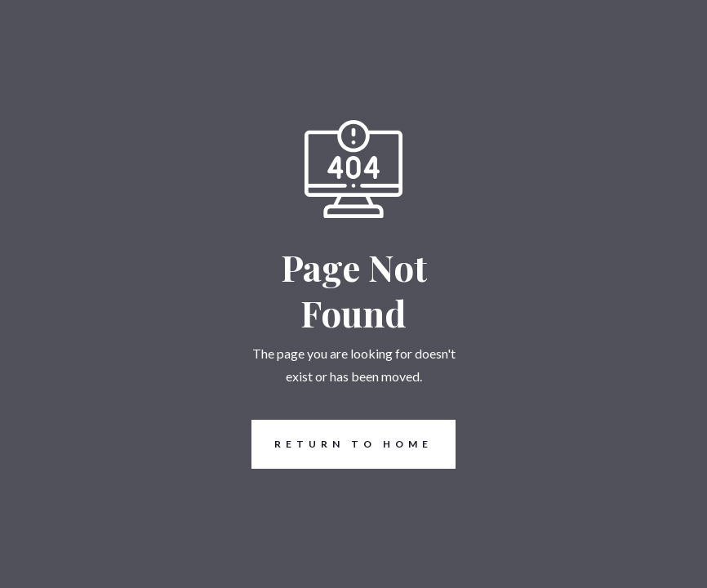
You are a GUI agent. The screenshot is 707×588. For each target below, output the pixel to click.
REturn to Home (342, 444)
